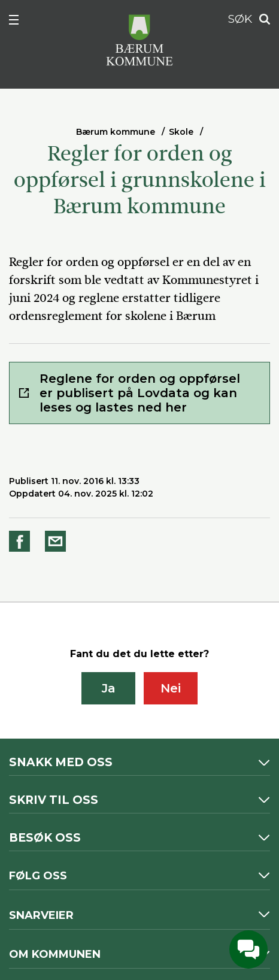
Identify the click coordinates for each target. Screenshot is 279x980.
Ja (109, 688)
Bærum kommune (116, 132)
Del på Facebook (22, 541)
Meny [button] (20, 22)
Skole (181, 132)
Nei (171, 688)
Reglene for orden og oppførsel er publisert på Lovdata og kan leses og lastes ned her (140, 393)
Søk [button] (261, 19)
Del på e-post (57, 541)
